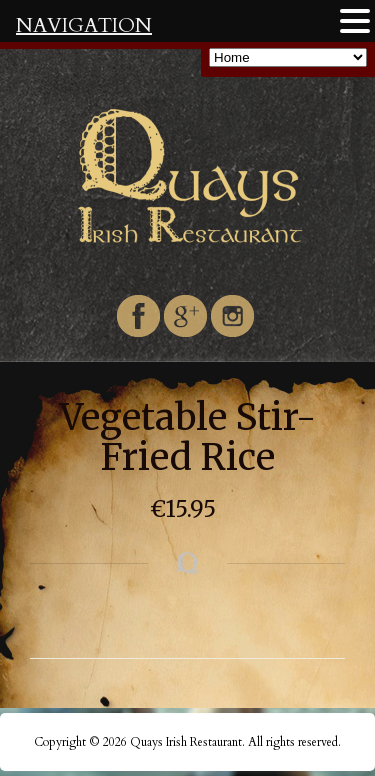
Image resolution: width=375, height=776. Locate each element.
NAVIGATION (84, 25)
